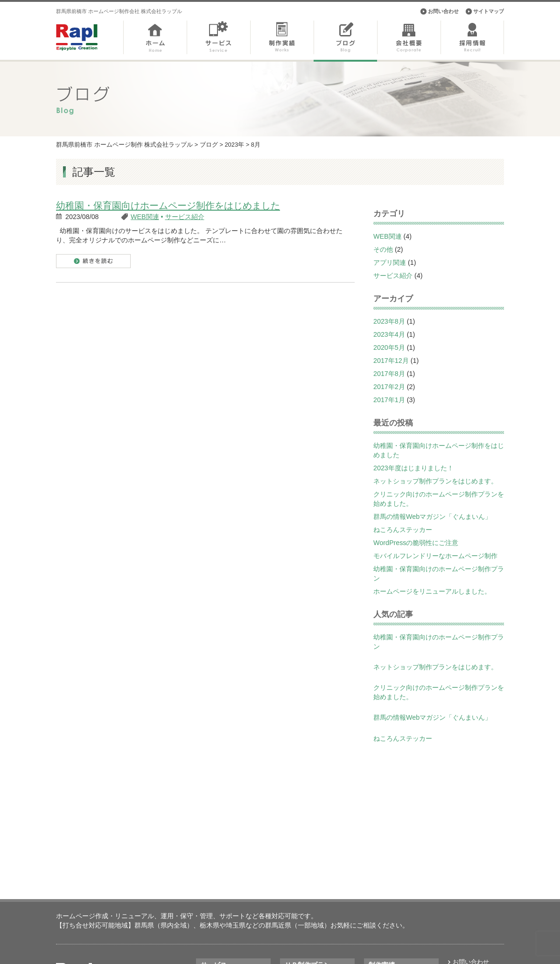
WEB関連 (145, 217)
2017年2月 (389, 387)
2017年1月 (389, 400)
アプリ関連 (390, 262)
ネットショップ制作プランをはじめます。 (435, 481)
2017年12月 (391, 361)
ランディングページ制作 (234, 894)
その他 (383, 249)
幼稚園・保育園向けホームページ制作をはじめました (168, 206)
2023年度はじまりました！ (413, 468)
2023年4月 (389, 334)
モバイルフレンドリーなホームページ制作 (435, 556)
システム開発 (219, 915)
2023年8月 (389, 321)
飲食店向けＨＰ (306, 915)
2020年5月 (389, 347)
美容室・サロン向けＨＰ (318, 883)
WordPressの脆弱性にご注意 (416, 543)
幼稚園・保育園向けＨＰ (318, 894)
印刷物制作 (216, 925)
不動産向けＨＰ (306, 904)
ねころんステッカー (403, 530)
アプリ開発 (216, 904)
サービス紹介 (185, 217)
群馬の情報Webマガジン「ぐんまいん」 (432, 517)
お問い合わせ (443, 11)
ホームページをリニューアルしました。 (432, 591)
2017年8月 (389, 374)
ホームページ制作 (225, 883)
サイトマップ (489, 11)
